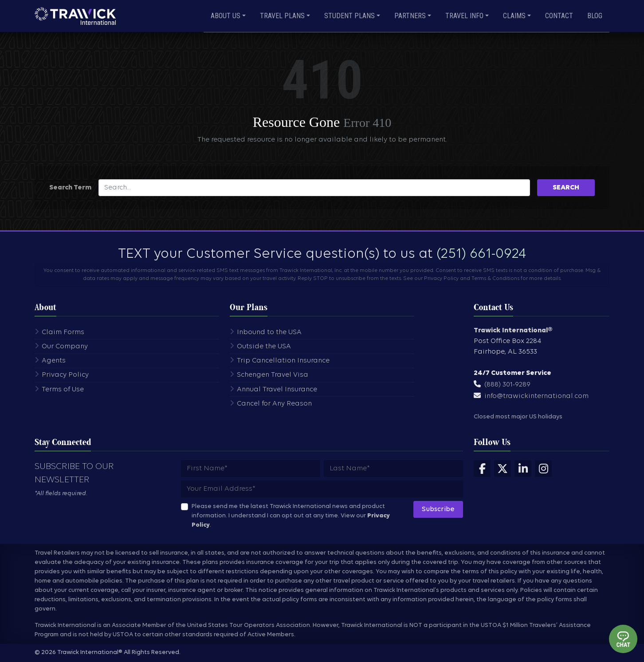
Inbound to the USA (269, 332)
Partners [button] (410, 16)
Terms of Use (63, 390)
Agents (54, 361)
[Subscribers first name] (251, 469)
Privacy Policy (65, 375)
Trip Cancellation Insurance (283, 361)
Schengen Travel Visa (273, 375)
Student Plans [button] (349, 16)
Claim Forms (63, 332)
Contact (559, 16)
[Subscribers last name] (393, 469)
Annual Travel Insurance (277, 390)
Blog (595, 16)
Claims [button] (514, 16)
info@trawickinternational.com (536, 396)
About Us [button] (226, 16)
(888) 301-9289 (507, 385)
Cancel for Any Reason (274, 404)
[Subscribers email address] (322, 489)
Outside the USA (264, 347)
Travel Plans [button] (282, 16)
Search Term (70, 188)
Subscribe (438, 509)
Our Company (65, 347)
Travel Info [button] (464, 16)
